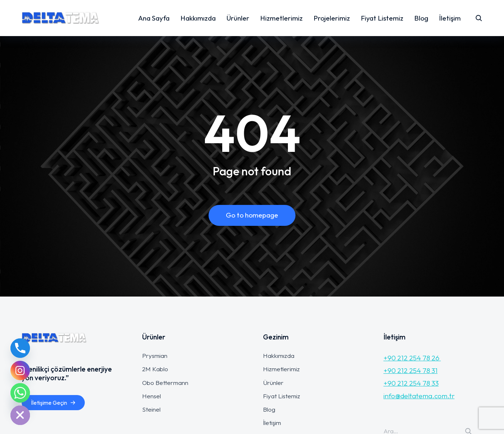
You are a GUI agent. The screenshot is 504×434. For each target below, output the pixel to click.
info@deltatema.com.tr (419, 396)
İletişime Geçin (53, 403)
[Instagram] (20, 371)
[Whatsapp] (20, 393)
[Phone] (20, 348)
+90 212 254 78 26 (412, 358)
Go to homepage (252, 215)
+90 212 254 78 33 (411, 383)
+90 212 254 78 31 (411, 371)
